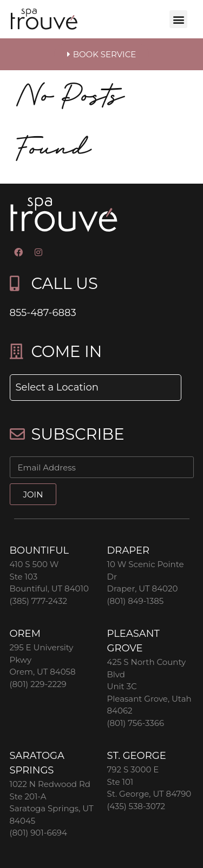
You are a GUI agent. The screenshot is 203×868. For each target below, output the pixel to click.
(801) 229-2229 (38, 684)
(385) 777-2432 (38, 601)
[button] (178, 19)
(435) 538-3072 (136, 806)
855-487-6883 (43, 313)
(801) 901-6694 (38, 833)
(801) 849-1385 (136, 601)
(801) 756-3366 (136, 723)
